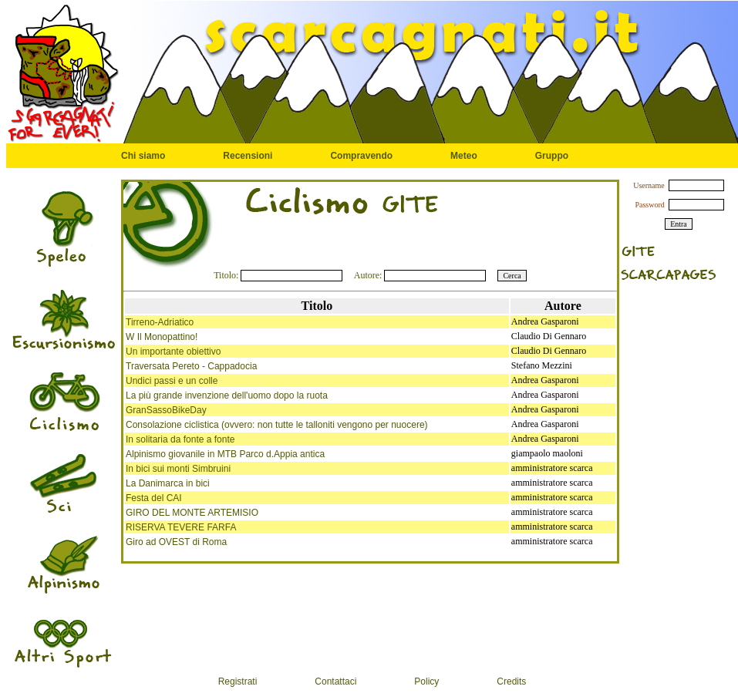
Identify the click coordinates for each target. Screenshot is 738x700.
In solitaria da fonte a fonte (180, 439)
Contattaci (335, 681)
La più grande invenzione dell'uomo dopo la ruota (227, 395)
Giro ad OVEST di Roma (176, 542)
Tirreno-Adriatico (160, 322)
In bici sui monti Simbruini (178, 469)
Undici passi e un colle (172, 381)
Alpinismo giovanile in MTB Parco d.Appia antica (225, 454)
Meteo (464, 156)
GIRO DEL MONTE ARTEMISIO (192, 513)
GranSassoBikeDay (166, 410)
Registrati (238, 681)
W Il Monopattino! (162, 337)
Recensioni (248, 156)
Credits (511, 681)
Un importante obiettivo (173, 352)
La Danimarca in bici (168, 483)
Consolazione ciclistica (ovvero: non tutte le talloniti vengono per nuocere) (277, 425)
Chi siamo (143, 156)
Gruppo (552, 156)
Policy (426, 681)
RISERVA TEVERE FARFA (181, 527)
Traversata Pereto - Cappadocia (191, 366)
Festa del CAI (154, 498)
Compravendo (361, 156)
